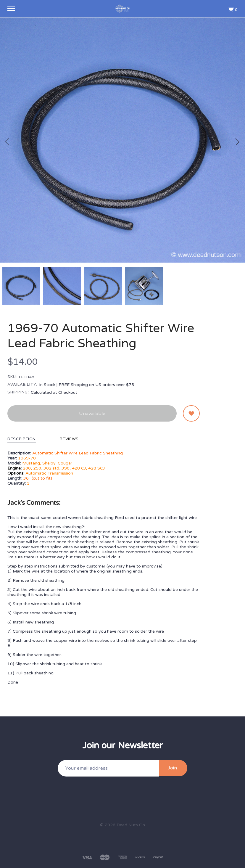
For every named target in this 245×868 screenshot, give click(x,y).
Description (22, 439)
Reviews (69, 439)
